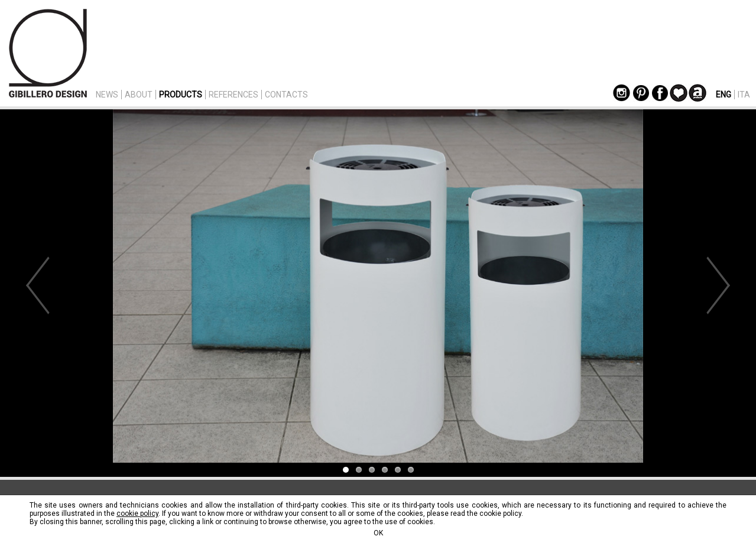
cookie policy (137, 513)
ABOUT (139, 95)
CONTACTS (286, 95)
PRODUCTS (181, 95)
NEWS (107, 95)
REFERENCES (233, 95)
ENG (723, 95)
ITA (744, 95)
